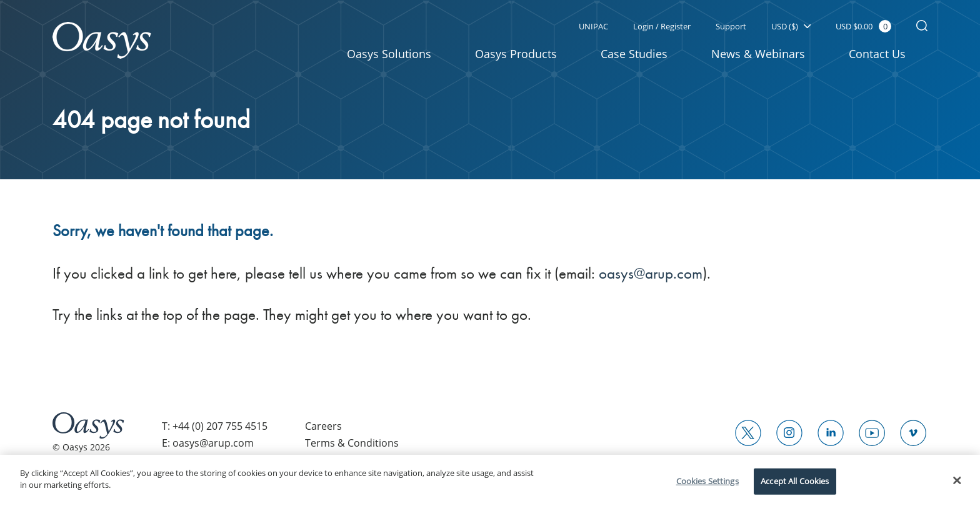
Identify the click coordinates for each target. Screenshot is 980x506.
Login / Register (662, 26)
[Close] (957, 480)
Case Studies (634, 54)
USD (791, 26)
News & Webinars (758, 54)
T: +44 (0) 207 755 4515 (215, 426)
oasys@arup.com (651, 273)
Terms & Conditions (352, 443)
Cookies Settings (707, 481)
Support (731, 26)
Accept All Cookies (795, 481)
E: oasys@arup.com (208, 443)
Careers (323, 426)
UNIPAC (593, 26)
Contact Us (877, 54)
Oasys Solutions (389, 54)
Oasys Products (516, 54)
